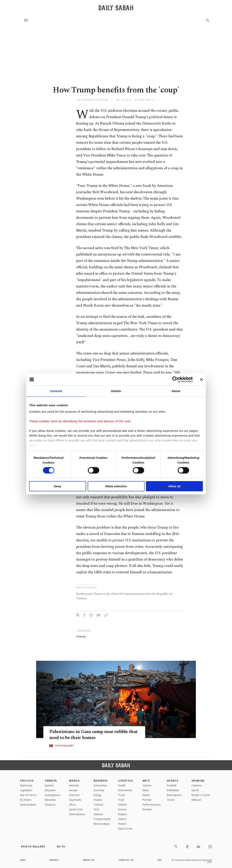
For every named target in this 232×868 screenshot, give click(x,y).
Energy (97, 795)
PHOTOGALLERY (64, 746)
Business (101, 781)
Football (172, 785)
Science (122, 809)
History (122, 819)
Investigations (53, 795)
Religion (122, 814)
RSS (160, 860)
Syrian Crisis (76, 809)
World (74, 781)
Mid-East (74, 785)
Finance (98, 800)
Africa (72, 805)
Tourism (98, 805)
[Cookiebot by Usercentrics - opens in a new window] (175, 380)
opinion (81, 637)
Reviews (147, 809)
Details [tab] (116, 391)
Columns (196, 785)
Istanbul (49, 785)
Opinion (198, 781)
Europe (73, 790)
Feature (122, 824)
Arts (146, 781)
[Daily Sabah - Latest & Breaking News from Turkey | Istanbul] (116, 8)
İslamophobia (77, 814)
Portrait (147, 800)
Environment (125, 790)
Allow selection (116, 486)
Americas (74, 795)
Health (122, 785)
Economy (99, 790)
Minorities (50, 800)
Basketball (173, 790)
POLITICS (27, 781)
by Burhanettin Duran (93, 100)
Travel (121, 795)
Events (146, 795)
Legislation (26, 790)
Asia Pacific (75, 800)
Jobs (23, 860)
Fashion (122, 805)
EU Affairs (26, 800)
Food (121, 800)
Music (146, 790)
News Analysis (28, 805)
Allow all (174, 486)
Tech (96, 809)
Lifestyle (125, 781)
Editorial (196, 800)
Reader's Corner (201, 795)
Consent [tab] (56, 391)
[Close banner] (201, 380)
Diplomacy (26, 785)
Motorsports (174, 795)
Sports (173, 781)
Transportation (102, 819)
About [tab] (176, 391)
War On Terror (28, 795)
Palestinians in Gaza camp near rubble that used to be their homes (90, 735)
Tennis (171, 800)
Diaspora (50, 805)
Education (50, 790)
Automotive (100, 785)
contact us (126, 860)
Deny (58, 486)
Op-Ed (195, 790)
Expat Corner (125, 829)
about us (89, 860)
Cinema (147, 785)
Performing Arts (152, 805)
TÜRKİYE (51, 781)
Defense (98, 814)
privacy (54, 860)
